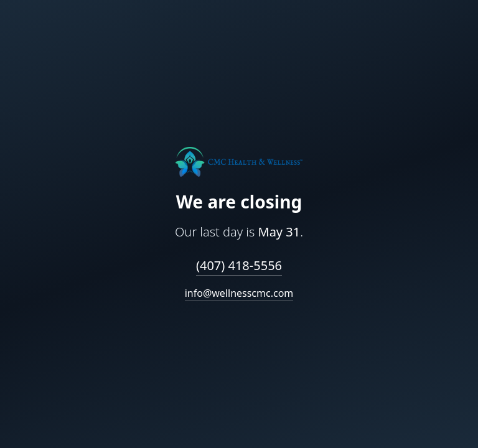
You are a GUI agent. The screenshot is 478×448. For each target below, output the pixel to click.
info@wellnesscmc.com (239, 293)
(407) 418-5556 (239, 265)
